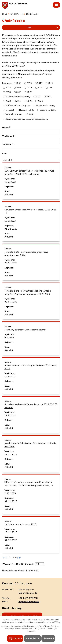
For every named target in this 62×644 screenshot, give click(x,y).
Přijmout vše (15, 638)
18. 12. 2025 (11, 532)
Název (5, 128)
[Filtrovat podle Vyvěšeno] (31, 142)
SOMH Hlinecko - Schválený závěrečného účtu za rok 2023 (30, 367)
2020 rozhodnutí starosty (18, 97)
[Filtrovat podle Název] (31, 132)
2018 (8, 92)
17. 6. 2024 (10, 416)
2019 (19, 92)
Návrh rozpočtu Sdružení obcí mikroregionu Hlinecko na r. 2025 (30, 445)
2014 (19, 88)
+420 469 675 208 (28, 598)
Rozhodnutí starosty (45, 105)
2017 (51, 88)
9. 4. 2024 (9, 338)
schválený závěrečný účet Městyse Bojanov (25, 330)
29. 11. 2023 (11, 263)
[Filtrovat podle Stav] (31, 160)
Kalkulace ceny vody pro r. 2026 (20, 524)
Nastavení (48, 638)
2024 (19, 101)
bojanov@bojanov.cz (29, 602)
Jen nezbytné (32, 638)
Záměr (30, 114)
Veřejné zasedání (14, 114)
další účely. (56, 622)
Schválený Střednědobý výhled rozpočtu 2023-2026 (30, 211)
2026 (40, 101)
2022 (49, 97)
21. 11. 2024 (11, 454)
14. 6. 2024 (10, 377)
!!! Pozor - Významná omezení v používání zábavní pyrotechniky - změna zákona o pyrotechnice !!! (29, 484)
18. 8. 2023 (10, 221)
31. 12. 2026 (11, 229)
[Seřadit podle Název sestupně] (10, 127)
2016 (40, 88)
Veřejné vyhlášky (48, 110)
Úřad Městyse (16, 14)
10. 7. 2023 (10, 182)
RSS (43, 28)
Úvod (4, 14)
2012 (51, 83)
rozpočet (10, 110)
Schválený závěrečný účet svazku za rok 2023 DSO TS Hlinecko (31, 406)
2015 (29, 88)
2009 (18, 83)
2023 (8, 101)
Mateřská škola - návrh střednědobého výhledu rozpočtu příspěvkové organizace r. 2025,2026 (28, 292)
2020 (29, 92)
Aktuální (9, 195)
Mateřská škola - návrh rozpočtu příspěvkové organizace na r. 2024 (26, 254)
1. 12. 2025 (10, 493)
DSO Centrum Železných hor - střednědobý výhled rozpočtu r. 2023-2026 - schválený (29, 172)
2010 (29, 83)
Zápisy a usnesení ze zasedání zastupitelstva (27, 119)
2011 (40, 83)
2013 (8, 88)
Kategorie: (7, 83)
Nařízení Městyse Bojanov (18, 105)
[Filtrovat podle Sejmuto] (31, 151)
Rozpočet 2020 (27, 110)
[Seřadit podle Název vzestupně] (10, 126)
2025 (29, 101)
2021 (38, 97)
